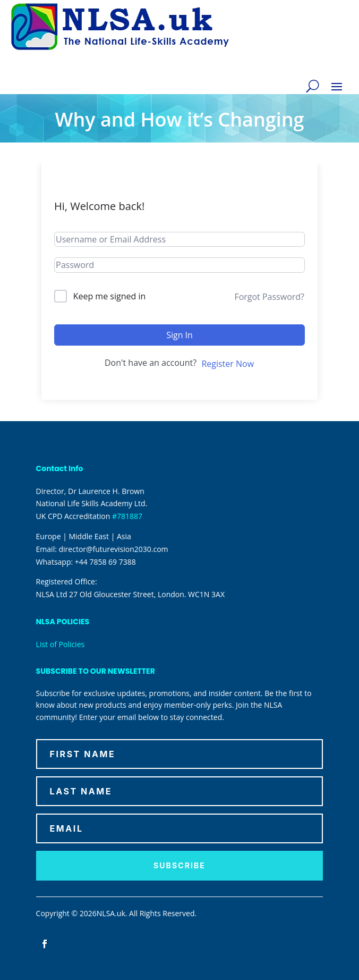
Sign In (179, 335)
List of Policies (61, 644)
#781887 (127, 516)
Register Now (228, 364)
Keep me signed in (110, 296)
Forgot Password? (269, 297)
